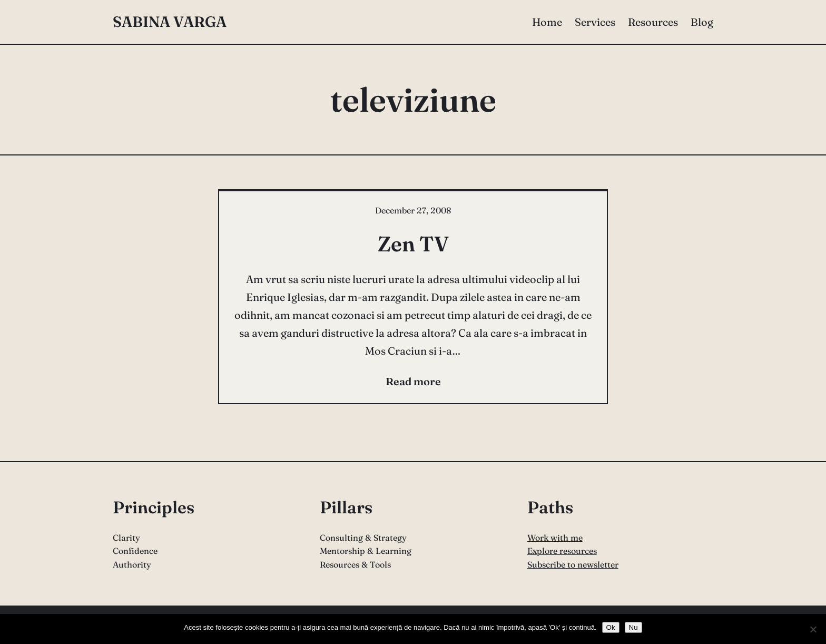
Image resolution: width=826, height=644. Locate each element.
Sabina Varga (170, 22)
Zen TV (413, 244)
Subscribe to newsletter (573, 564)
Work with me (555, 538)
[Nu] (813, 629)
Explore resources (562, 551)
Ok (611, 627)
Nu (633, 627)
